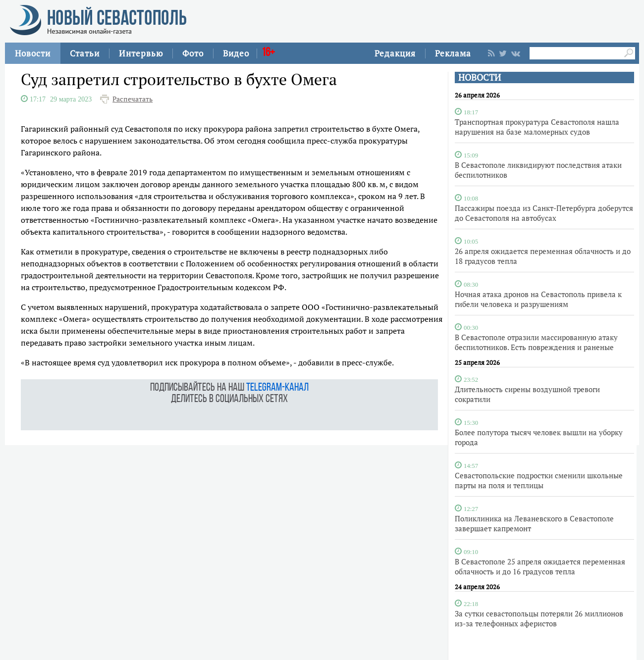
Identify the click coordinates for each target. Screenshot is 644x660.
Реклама (453, 53)
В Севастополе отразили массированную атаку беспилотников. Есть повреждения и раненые (536, 342)
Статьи (85, 53)
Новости (33, 53)
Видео (236, 53)
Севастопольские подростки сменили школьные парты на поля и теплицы (539, 480)
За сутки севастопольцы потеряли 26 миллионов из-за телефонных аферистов (539, 618)
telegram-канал (277, 388)
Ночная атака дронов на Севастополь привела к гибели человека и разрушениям (538, 299)
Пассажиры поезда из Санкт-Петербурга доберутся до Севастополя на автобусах (544, 213)
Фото (193, 53)
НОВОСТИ (480, 77)
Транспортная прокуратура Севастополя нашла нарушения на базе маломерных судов (537, 127)
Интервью (141, 53)
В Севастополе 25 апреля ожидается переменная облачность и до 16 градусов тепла (540, 566)
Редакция (395, 53)
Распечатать (133, 99)
